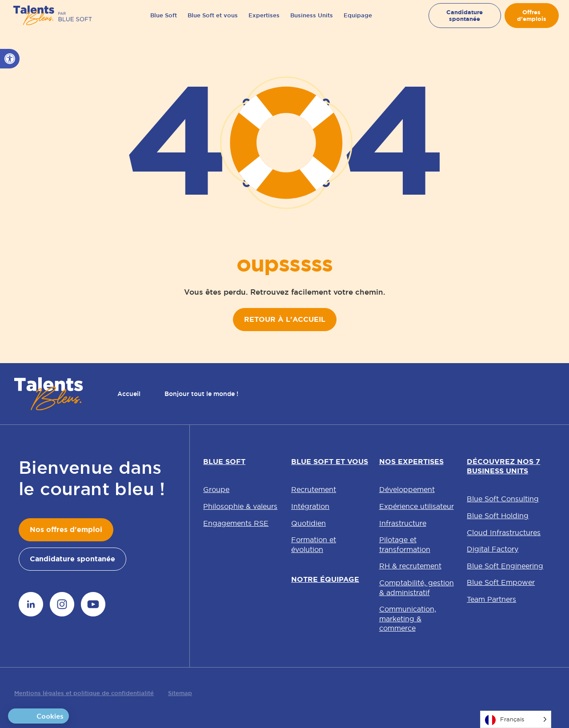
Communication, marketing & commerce (408, 618)
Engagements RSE (236, 523)
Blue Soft (164, 22)
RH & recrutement (410, 566)
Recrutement (314, 489)
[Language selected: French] (516, 719)
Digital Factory (493, 549)
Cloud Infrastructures (504, 532)
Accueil (129, 394)
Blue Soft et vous (213, 22)
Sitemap (180, 693)
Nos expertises (411, 462)
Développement (407, 489)
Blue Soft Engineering (505, 566)
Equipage (358, 22)
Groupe (216, 489)
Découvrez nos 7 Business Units (503, 466)
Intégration (310, 506)
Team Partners (491, 599)
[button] (10, 59)
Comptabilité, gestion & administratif (417, 588)
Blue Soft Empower (501, 582)
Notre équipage (325, 579)
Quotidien (309, 523)
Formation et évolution (314, 544)
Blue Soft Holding (498, 516)
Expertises (264, 22)
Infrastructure (403, 523)
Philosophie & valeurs (240, 506)
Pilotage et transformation (405, 544)
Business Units (312, 22)
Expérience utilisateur (417, 506)
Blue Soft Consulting (503, 499)
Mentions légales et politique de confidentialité (84, 693)
